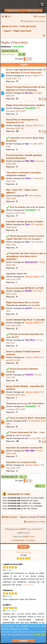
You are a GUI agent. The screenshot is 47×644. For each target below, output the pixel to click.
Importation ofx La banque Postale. (21, 462)
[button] (31, 59)
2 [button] (27, 59)
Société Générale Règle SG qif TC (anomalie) (25, 320)
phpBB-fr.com (29, 536)
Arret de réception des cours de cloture (27, 207)
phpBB (21, 529)
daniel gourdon (31, 262)
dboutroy (29, 93)
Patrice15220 (18, 47)
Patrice (28, 178)
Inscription (33, 10)
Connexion (14, 10)
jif (25, 421)
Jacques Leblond (32, 76)
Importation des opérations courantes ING (24, 448)
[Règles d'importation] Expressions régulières (25, 105)
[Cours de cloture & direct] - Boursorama (28, 418)
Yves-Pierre (30, 340)
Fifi (26, 196)
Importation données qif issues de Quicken (25, 222)
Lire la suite (28, 585)
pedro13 (28, 308)
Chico (27, 224)
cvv (26, 438)
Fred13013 (29, 375)
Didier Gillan (30, 161)
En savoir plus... (39, 635)
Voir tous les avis (23, 552)
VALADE (28, 291)
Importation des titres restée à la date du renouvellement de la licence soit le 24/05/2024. (26, 256)
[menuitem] (8, 16)
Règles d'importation (15, 42)
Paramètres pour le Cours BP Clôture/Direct (25, 403)
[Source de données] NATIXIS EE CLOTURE (25, 288)
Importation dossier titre (16, 274)
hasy (27, 144)
